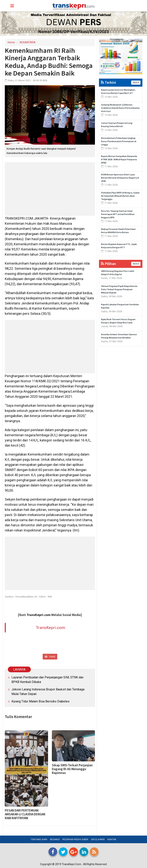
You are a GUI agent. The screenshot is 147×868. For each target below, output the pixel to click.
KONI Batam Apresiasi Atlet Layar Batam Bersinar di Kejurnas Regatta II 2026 (120, 178)
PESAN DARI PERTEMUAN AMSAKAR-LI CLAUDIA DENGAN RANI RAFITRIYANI (25, 814)
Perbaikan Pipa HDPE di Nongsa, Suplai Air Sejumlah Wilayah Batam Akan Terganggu (120, 196)
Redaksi (55, 839)
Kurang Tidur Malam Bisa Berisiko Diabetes (40, 701)
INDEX (136, 83)
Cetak (50, 657)
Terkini (108, 82)
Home (11, 42)
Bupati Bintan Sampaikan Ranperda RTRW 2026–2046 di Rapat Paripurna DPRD (119, 159)
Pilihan (108, 264)
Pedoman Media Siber (75, 839)
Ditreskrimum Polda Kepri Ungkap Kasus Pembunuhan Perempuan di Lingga (119, 141)
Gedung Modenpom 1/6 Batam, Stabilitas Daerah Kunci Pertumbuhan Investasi (120, 108)
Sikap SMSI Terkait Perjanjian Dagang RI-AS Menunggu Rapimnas (72, 769)
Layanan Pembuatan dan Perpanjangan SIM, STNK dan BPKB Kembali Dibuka (47, 680)
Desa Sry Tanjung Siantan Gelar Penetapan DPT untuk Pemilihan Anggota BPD (118, 214)
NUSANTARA (28, 42)
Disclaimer (98, 839)
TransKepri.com (50, 628)
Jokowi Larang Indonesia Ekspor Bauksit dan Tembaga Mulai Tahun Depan (48, 692)
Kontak (112, 839)
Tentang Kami (39, 839)
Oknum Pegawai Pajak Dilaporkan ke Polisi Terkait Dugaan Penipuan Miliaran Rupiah (119, 289)
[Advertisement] (50, 189)
